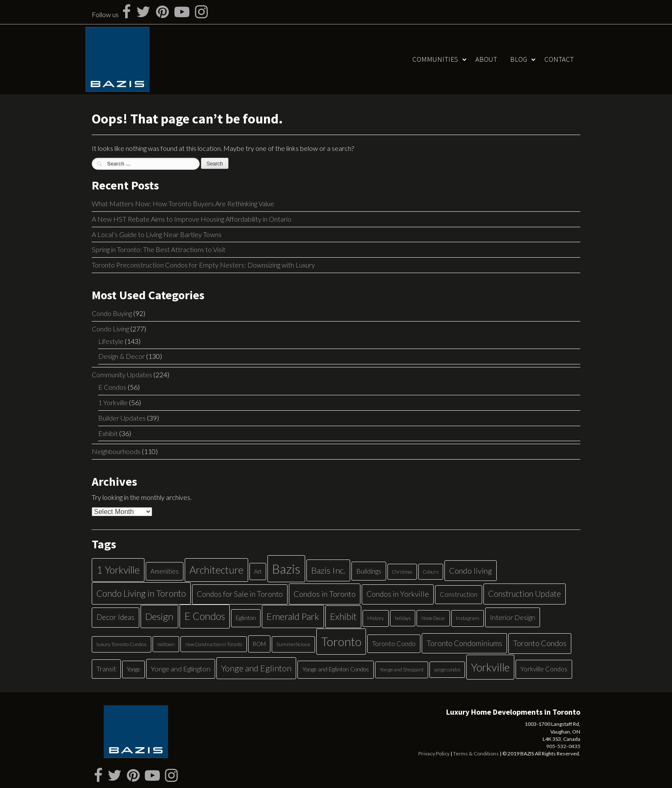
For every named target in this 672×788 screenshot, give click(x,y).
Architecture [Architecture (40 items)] (216, 570)
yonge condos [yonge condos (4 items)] (447, 669)
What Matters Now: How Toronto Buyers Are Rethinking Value (183, 203)
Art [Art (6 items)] (258, 571)
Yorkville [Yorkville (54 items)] (490, 667)
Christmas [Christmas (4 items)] (402, 572)
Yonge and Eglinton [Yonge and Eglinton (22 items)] (256, 668)
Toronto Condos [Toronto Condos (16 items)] (540, 643)
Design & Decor (121, 356)
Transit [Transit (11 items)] (106, 669)
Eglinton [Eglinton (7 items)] (246, 618)
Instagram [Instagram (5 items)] (468, 618)
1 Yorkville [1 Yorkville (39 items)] (118, 570)
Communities (435, 59)
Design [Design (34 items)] (159, 616)
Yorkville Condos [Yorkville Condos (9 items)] (544, 669)
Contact (559, 59)
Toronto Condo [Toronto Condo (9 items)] (394, 644)
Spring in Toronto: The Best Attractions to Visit (159, 249)
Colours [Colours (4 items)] (431, 572)
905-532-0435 (563, 746)
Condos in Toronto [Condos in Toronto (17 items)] (325, 594)
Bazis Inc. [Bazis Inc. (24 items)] (328, 570)
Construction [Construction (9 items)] (459, 594)
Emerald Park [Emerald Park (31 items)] (293, 616)
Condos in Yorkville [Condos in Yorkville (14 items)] (398, 594)
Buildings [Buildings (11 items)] (369, 571)
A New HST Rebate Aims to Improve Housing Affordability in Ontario (192, 219)
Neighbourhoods (116, 451)
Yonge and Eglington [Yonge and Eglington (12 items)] (181, 669)
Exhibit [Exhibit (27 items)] (343, 617)
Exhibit (108, 433)
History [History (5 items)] (376, 618)
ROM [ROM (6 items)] (259, 644)
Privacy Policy (434, 753)
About (486, 59)
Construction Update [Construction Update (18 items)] (525, 594)
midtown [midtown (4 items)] (166, 644)
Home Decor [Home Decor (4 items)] (433, 618)
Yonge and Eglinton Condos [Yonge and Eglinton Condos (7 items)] (336, 669)
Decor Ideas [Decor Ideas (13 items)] (115, 617)
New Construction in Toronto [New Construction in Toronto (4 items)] (214, 644)
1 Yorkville (113, 402)
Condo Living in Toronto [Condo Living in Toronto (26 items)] (141, 593)
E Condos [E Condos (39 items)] (205, 616)
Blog (519, 59)
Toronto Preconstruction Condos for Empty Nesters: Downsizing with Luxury (203, 265)
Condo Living (110, 329)
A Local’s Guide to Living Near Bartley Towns (157, 234)
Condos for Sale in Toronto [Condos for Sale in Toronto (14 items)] (240, 594)
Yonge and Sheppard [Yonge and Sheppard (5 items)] (402, 669)
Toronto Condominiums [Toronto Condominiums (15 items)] (464, 643)
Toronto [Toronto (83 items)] (341, 642)
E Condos (112, 387)
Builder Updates (122, 418)
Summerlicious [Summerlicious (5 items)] (293, 644)
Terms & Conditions (476, 753)
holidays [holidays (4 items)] (403, 618)
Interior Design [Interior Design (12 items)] (513, 617)
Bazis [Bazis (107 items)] (286, 569)
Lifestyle (111, 341)
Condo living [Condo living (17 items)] (471, 571)
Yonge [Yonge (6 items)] (133, 669)
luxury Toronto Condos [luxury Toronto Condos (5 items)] (121, 644)
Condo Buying (112, 313)
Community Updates (122, 374)
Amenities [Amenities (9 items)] (165, 571)
